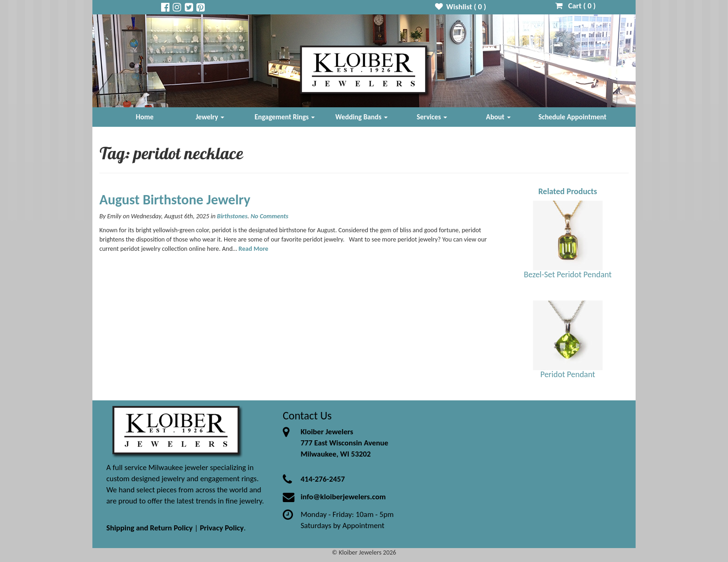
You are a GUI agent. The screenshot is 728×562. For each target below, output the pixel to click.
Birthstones (232, 216)
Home (145, 117)
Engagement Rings (285, 117)
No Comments (270, 216)
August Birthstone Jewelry (175, 199)
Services (432, 117)
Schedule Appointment (572, 117)
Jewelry (210, 117)
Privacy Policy (222, 528)
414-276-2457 (322, 479)
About (498, 117)
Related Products (568, 191)
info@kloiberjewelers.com (343, 497)
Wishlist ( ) (461, 7)
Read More (253, 249)
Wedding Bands (361, 117)
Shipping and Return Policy (149, 528)
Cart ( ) (575, 6)
